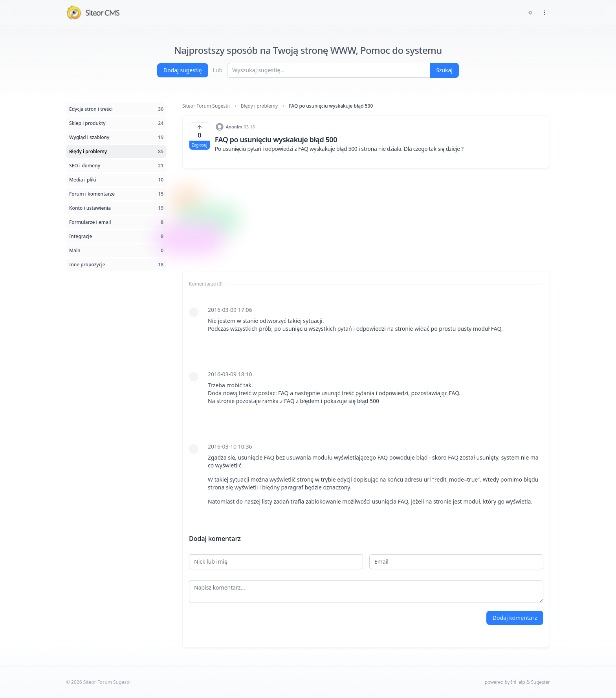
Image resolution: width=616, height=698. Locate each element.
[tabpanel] (366, 406)
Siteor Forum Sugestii (206, 106)
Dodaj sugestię (183, 70)
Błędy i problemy (259, 106)
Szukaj (444, 70)
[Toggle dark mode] (530, 13)
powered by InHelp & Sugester (517, 682)
